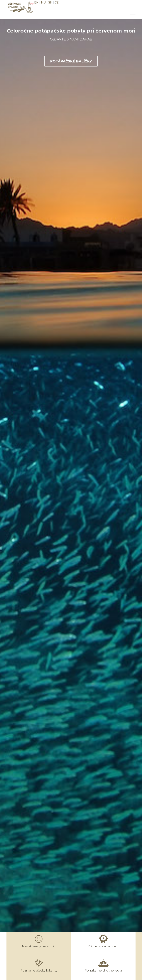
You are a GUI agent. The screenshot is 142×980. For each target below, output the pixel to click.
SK (50, 2)
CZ (57, 2)
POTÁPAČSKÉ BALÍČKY (71, 61)
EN (36, 2)
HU (43, 2)
